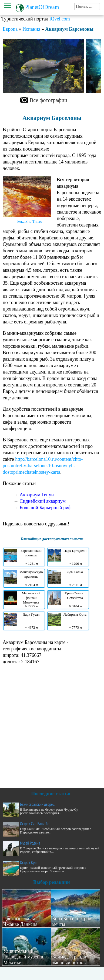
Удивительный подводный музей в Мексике (23, 957)
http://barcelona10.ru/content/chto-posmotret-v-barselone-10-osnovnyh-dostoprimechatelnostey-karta (43, 466)
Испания (31, 29)
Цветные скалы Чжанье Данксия (20, 921)
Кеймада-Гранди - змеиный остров (71, 960)
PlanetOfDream (42, 7)
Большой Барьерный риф (46, 508)
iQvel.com (60, 19)
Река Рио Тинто (30, 222)
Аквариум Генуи (37, 495)
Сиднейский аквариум (43, 501)
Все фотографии (48, 100)
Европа (10, 29)
